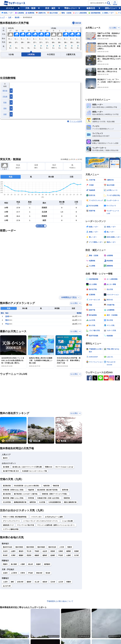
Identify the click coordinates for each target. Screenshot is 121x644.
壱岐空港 (56, 486)
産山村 (31, 564)
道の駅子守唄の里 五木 (11, 471)
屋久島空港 (7, 494)
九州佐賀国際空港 (55, 502)
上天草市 (14, 573)
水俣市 (5, 573)
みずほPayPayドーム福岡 (54, 517)
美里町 (53, 551)
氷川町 (77, 555)
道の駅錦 (6, 467)
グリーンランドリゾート (11, 521)
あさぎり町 (7, 586)
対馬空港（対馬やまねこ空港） (14, 490)
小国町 (23, 564)
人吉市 (5, 582)
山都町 (69, 555)
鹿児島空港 (7, 486)
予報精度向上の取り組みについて (60, 601)
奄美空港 (46, 486)
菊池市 (21, 551)
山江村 (61, 582)
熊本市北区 (52, 547)
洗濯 (5, 114)
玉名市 (5, 551)
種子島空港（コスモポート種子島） (26, 494)
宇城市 (37, 551)
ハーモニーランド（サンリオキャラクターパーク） (41, 521)
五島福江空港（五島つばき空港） (49, 498)
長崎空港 (67, 498)
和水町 (5, 555)
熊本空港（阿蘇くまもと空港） (14, 498)
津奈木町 (39, 573)
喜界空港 (65, 490)
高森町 (38, 564)
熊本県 (17, 17)
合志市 (45, 551)
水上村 (37, 582)
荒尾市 (70, 547)
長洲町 (77, 551)
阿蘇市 (5, 564)
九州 (10, 17)
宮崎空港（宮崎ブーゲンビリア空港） (55, 494)
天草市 (23, 573)
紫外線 (5, 91)
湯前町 (29, 582)
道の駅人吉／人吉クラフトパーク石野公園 (27, 467)
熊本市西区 (30, 547)
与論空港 (31, 490)
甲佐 (7, 324)
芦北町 (31, 573)
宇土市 (29, 551)
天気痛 (5, 97)
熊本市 (5, 458)
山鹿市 (13, 551)
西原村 (29, 555)
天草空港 (31, 498)
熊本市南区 (41, 547)
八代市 (62, 547)
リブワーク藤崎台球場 (11, 529)
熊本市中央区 (8, 547)
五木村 (53, 582)
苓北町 (48, 573)
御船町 (37, 555)
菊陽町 (21, 555)
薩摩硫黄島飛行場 (20, 502)
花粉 (5, 108)
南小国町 (14, 564)
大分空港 (42, 502)
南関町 (69, 551)
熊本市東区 (19, 547)
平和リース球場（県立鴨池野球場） (15, 517)
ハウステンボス (36, 517)
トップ (2, 17)
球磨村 (69, 582)
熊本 (7, 320)
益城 (7, 316)
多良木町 (20, 582)
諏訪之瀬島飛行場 (70, 502)
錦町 (12, 582)
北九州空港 (7, 502)
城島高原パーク (8, 525)
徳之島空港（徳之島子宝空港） (48, 490)
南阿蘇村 (47, 564)
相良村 (45, 582)
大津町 (13, 555)
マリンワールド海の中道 (25, 525)
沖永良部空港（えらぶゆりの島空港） (27, 486)
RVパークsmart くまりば (64, 467)
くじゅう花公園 (67, 521)
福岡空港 (33, 502)
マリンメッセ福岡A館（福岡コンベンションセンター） (56, 525)
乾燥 (5, 102)
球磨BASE (49, 467)
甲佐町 (61, 555)
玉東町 (61, 551)
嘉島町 (45, 555)
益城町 (53, 555)
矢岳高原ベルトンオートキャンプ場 (34, 471)
